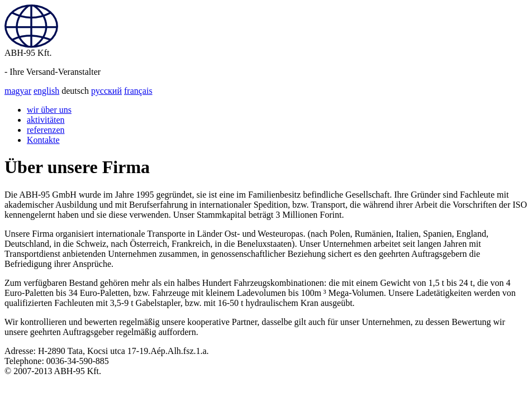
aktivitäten (46, 120)
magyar (18, 91)
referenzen (46, 130)
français (138, 91)
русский (106, 91)
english (46, 91)
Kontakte (43, 140)
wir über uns (49, 110)
